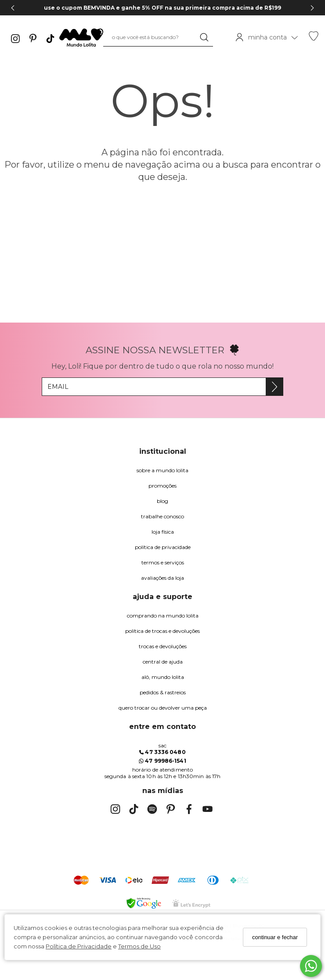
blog (162, 501)
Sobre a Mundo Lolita (162, 470)
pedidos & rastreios (163, 692)
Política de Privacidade (79, 946)
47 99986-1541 (162, 761)
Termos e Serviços (163, 562)
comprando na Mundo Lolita (163, 616)
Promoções (162, 486)
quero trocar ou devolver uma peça (163, 708)
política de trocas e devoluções (162, 631)
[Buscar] (204, 37)
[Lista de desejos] (314, 39)
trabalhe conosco (162, 516)
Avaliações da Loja (162, 578)
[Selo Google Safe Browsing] (144, 903)
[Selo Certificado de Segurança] (191, 903)
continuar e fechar (275, 937)
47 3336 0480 (162, 752)
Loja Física (163, 532)
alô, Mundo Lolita (163, 677)
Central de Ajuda (163, 662)
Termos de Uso (139, 946)
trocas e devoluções (163, 646)
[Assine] (274, 387)
